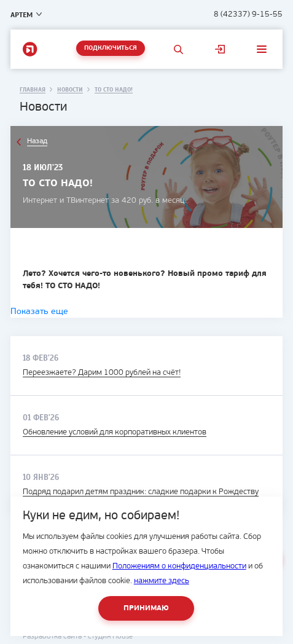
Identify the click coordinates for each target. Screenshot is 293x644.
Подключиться (111, 48)
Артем (21, 15)
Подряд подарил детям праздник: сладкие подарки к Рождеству (141, 492)
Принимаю (146, 608)
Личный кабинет (220, 49)
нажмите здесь (162, 581)
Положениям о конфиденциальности (179, 566)
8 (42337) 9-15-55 (248, 14)
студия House (110, 637)
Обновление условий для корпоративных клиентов (115, 432)
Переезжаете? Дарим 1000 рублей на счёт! (102, 373)
